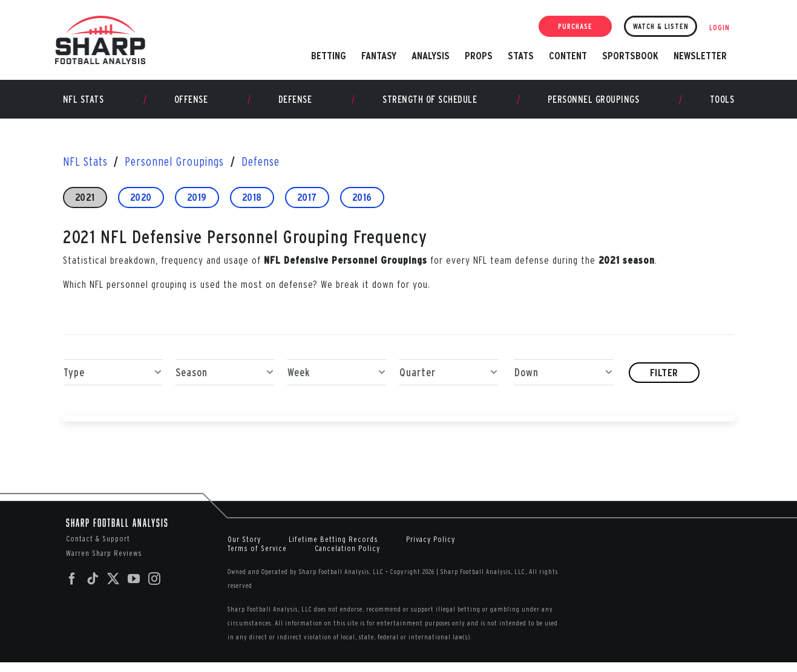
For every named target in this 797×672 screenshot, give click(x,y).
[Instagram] (155, 588)
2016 (362, 206)
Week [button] (337, 381)
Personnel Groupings (594, 108)
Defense (295, 108)
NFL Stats (84, 108)
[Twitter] (113, 588)
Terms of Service (257, 557)
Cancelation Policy (347, 557)
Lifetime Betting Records (333, 548)
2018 (252, 206)
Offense (191, 108)
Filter (664, 382)
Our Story (244, 548)
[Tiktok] (93, 588)
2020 (141, 206)
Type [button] (113, 381)
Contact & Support (98, 548)
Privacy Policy (431, 548)
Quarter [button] (449, 381)
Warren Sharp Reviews (104, 562)
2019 (197, 206)
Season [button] (225, 381)
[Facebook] (72, 588)
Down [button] (564, 381)
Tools (722, 108)
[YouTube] (134, 588)
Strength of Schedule (430, 108)
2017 (307, 206)
